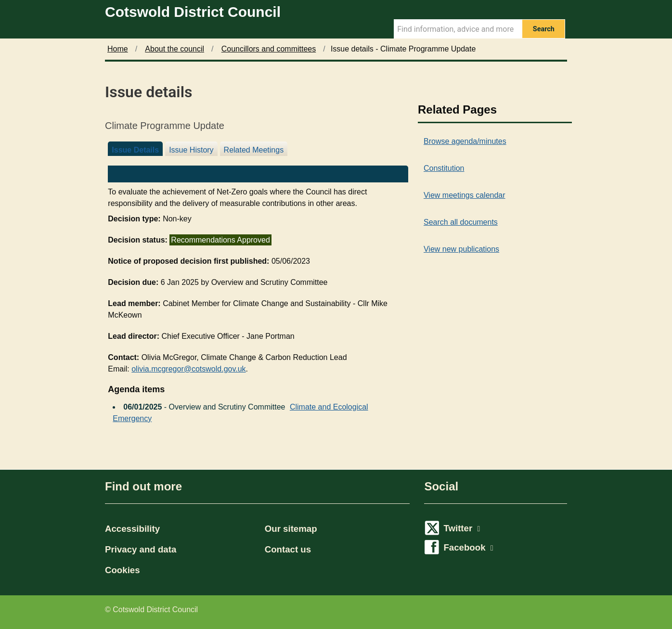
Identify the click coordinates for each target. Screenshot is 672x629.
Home (118, 49)
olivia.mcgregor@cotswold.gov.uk (188, 369)
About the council (174, 49)
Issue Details (135, 150)
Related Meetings (254, 150)
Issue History (191, 150)
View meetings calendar (465, 195)
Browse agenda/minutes (465, 141)
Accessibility (132, 529)
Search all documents (461, 222)
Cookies (123, 570)
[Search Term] (458, 29)
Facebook (468, 547)
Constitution (444, 168)
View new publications (461, 249)
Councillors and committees (269, 49)
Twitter (462, 528)
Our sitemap (291, 529)
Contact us (288, 549)
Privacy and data (141, 549)
